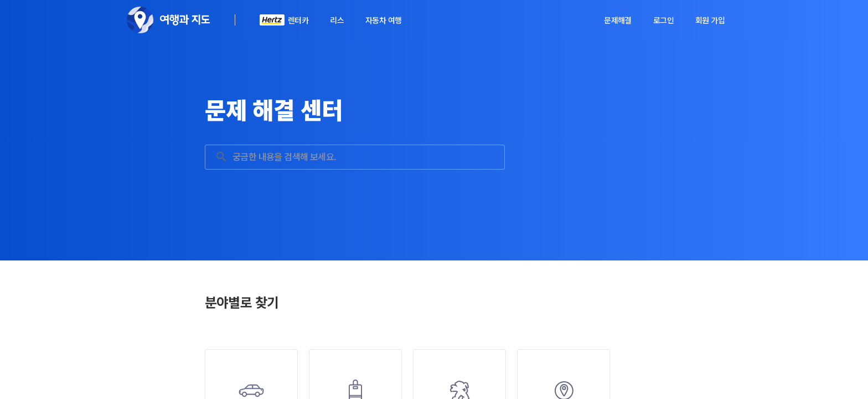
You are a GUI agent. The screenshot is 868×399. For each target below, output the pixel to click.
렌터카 (298, 20)
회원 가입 (710, 20)
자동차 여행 (383, 20)
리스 (337, 20)
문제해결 (618, 20)
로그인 (663, 20)
